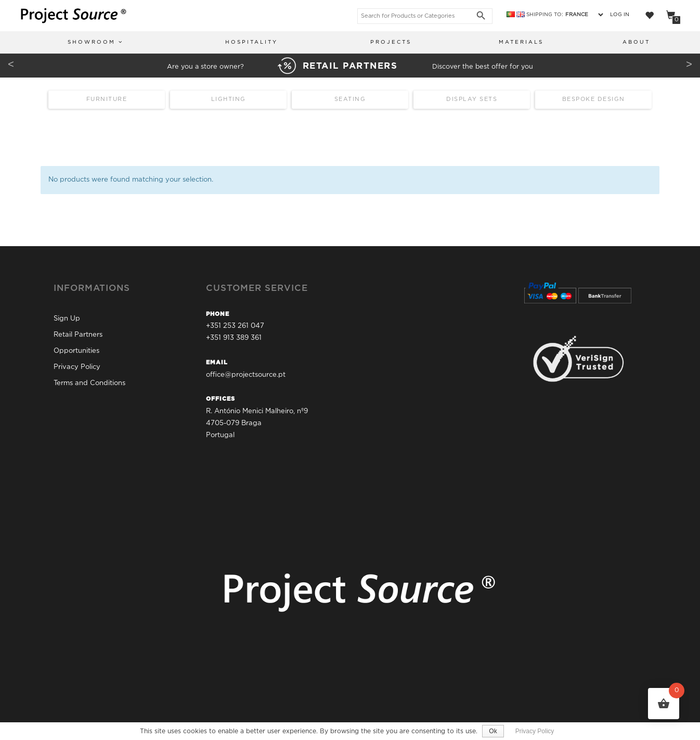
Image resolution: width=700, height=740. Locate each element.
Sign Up (67, 319)
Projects (391, 42)
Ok (493, 731)
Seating (350, 99)
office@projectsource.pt (246, 375)
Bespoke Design (594, 99)
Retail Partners (78, 335)
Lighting (229, 99)
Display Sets (472, 99)
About (636, 42)
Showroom (95, 42)
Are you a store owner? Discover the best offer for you (350, 67)
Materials (521, 42)
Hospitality (251, 42)
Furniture (107, 99)
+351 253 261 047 (235, 326)
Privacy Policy (77, 367)
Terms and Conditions (89, 383)
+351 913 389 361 (234, 339)
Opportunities (76, 351)
